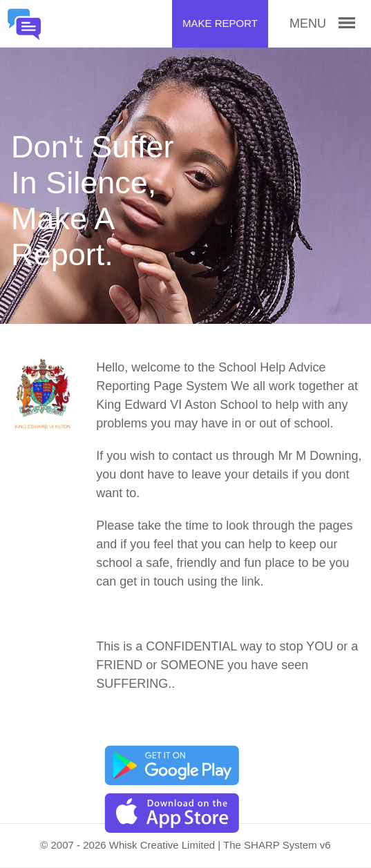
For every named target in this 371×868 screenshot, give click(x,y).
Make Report (220, 23)
